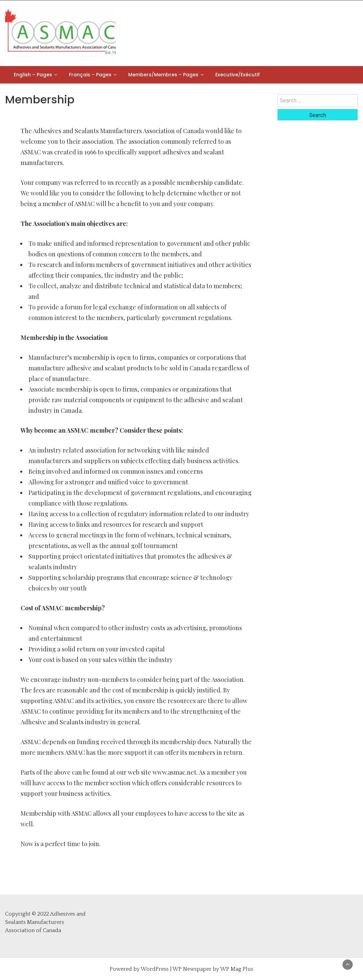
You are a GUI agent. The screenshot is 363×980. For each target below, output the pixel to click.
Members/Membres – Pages (163, 75)
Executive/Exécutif (238, 75)
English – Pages (33, 75)
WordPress (155, 969)
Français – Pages (90, 75)
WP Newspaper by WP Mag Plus (213, 969)
